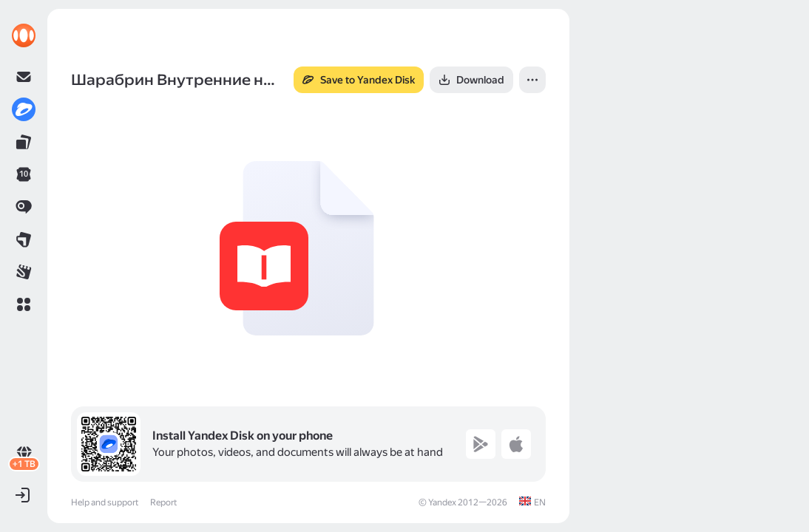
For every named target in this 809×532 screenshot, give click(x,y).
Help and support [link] (105, 502)
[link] (24, 35)
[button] (24, 304)
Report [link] (163, 502)
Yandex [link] (442, 502)
